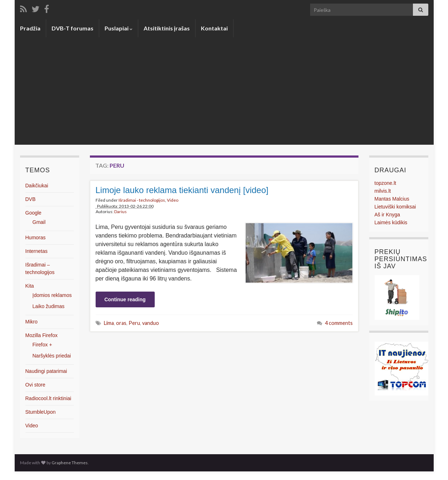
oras (121, 323)
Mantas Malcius (392, 199)
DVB (31, 199)
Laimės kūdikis (391, 222)
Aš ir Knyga (387, 215)
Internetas (37, 251)
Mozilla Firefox (42, 335)
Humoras (36, 237)
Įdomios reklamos (52, 295)
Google (33, 213)
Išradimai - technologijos (142, 200)
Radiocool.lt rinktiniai (48, 398)
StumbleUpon (41, 412)
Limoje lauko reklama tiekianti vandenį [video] (182, 190)
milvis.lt (383, 191)
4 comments (339, 323)
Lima (109, 323)
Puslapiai (119, 28)
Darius (121, 212)
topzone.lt (386, 183)
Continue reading (125, 299)
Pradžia (30, 28)
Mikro (32, 322)
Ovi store (35, 385)
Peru (134, 323)
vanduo (151, 323)
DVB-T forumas (73, 28)
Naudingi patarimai (46, 371)
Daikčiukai (37, 186)
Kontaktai (214, 28)
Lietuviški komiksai (395, 207)
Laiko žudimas (49, 306)
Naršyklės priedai (52, 356)
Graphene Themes (70, 463)
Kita (30, 286)
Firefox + (42, 345)
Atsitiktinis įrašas (167, 28)
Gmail (39, 222)
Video (173, 200)
